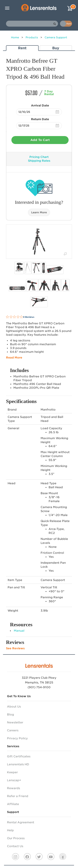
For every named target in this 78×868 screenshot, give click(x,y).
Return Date (40, 119)
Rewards (13, 788)
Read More (14, 358)
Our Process (16, 838)
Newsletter (15, 722)
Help (10, 830)
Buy (56, 48)
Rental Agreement (21, 822)
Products (32, 37)
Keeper (12, 772)
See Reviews (15, 648)
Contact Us (15, 846)
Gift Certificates (19, 756)
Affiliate (13, 804)
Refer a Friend (18, 796)
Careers (13, 730)
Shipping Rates (39, 161)
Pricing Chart (39, 157)
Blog (10, 714)
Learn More (39, 212)
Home (15, 37)
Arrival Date (40, 105)
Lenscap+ (14, 780)
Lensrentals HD (18, 764)
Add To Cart (40, 140)
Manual (19, 631)
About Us (14, 707)
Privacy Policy (17, 738)
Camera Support (56, 37)
